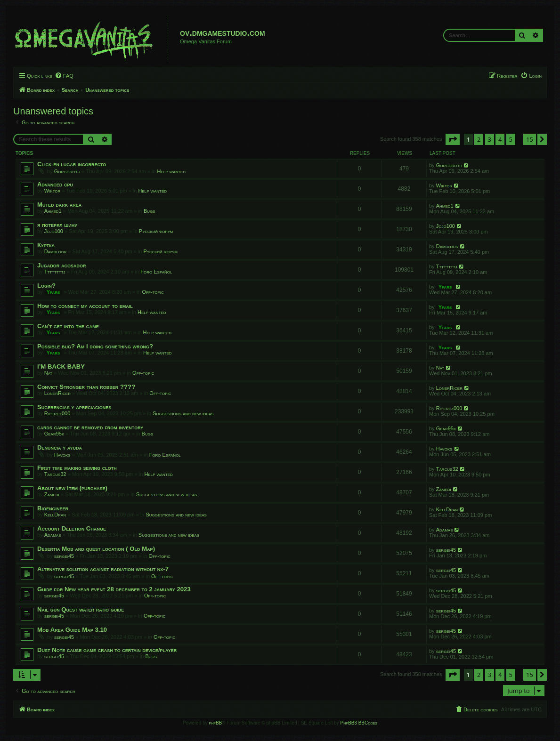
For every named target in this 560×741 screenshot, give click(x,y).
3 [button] (490, 139)
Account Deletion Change (72, 528)
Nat (49, 373)
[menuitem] (64, 76)
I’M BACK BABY (61, 366)
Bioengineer (53, 508)
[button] (453, 139)
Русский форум (156, 231)
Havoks (62, 455)
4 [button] (500, 139)
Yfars (53, 292)
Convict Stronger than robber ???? (86, 387)
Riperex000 (57, 413)
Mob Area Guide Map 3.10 (72, 630)
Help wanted (172, 171)
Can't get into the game (68, 326)
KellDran (55, 515)
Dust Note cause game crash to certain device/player (107, 650)
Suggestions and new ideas (183, 413)
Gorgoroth (67, 171)
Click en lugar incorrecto (72, 164)
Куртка (46, 245)
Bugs (150, 211)
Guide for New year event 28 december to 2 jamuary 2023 (114, 589)
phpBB (216, 723)
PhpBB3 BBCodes (359, 723)
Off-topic (153, 292)
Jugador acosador (62, 265)
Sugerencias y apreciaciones (74, 407)
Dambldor (56, 251)
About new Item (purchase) (72, 488)
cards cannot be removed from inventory (90, 427)
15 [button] (530, 139)
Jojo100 (54, 231)
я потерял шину (57, 225)
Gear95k (54, 434)
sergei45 (64, 556)
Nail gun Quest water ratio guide (81, 609)
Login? (46, 286)
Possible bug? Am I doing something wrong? (95, 346)
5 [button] (511, 139)
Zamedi (52, 494)
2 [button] (479, 139)
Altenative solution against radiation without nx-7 (103, 569)
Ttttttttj (55, 272)
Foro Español (156, 272)
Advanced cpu (55, 184)
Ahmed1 (53, 211)
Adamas (53, 535)
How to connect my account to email (85, 306)
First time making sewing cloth (77, 468)
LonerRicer (57, 393)
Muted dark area (59, 205)
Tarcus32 (55, 474)
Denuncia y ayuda (60, 447)
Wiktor (53, 191)
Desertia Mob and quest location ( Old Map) (96, 549)
